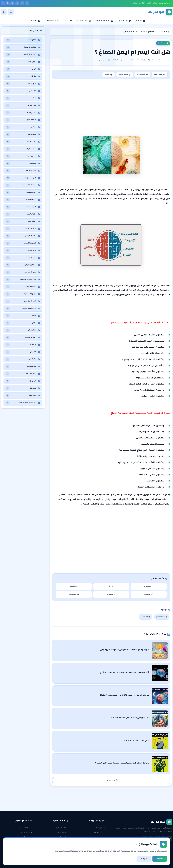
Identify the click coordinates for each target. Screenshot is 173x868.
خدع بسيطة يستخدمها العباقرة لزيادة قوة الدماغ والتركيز (125, 650)
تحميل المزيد (111, 780)
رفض (144, 859)
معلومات (145, 617)
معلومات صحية (25, 828)
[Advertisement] (112, 104)
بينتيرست (74, 595)
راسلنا (101, 837)
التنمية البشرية (62, 828)
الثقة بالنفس (62, 837)
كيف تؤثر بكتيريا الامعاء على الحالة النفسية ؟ (130, 718)
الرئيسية (100, 828)
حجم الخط (160, 75)
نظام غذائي (27, 833)
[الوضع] (4, 12)
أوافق (160, 859)
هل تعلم (28, 837)
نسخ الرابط (125, 75)
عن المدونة (99, 833)
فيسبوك (149, 586)
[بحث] (11, 12)
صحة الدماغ (163, 43)
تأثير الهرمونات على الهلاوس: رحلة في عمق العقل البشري (125, 673)
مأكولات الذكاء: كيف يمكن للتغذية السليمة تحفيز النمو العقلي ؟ (122, 763)
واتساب (74, 586)
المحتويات (142, 75)
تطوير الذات (63, 833)
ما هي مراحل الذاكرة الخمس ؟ (137, 741)
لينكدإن (111, 595)
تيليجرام (149, 595)
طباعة (109, 75)
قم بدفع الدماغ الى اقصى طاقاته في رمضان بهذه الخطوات (124, 695)
